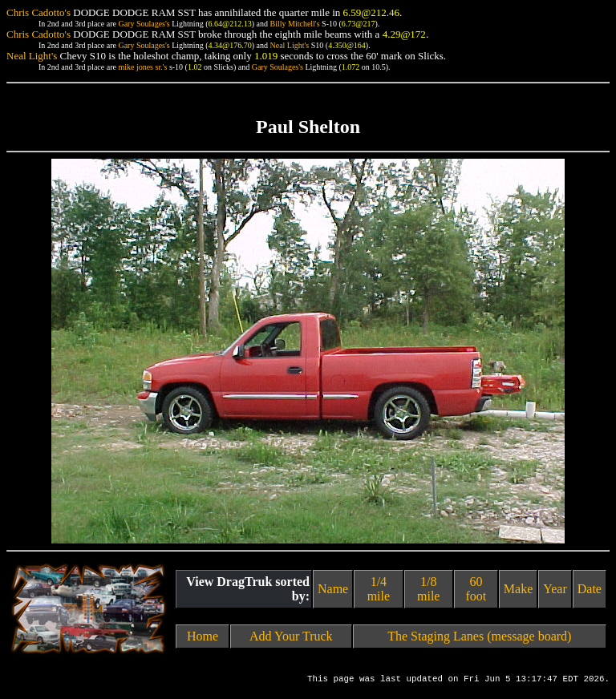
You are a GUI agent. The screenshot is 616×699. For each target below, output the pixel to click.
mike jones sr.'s (142, 67)
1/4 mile (379, 589)
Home (203, 636)
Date (590, 589)
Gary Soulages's (144, 24)
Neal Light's (289, 45)
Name (333, 589)
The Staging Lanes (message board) (479, 636)
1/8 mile (428, 589)
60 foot (476, 589)
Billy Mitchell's (294, 24)
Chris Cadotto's (38, 12)
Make (518, 589)
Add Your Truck (291, 636)
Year (555, 589)
